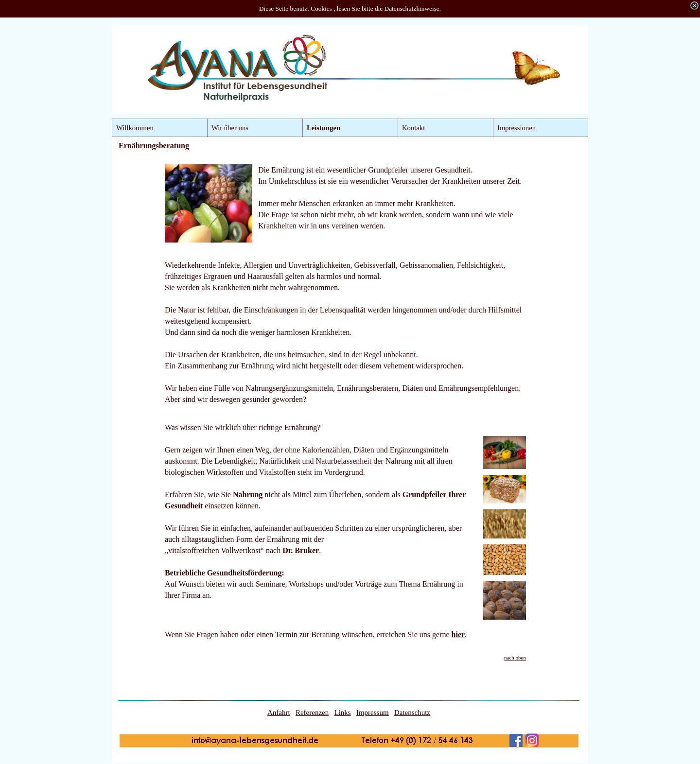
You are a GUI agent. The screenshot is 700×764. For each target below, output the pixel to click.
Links (342, 712)
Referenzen (312, 712)
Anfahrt (279, 712)
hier (458, 634)
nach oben (515, 658)
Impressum (373, 712)
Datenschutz (412, 712)
